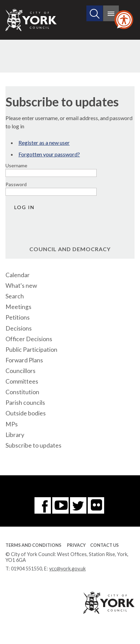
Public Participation (31, 350)
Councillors (20, 371)
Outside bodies (26, 413)
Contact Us (104, 545)
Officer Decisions (29, 339)
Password (16, 184)
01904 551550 (26, 569)
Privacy (76, 545)
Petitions (18, 317)
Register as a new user (44, 143)
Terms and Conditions (33, 545)
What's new (21, 286)
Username (16, 165)
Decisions (19, 328)
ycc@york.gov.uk (67, 569)
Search (15, 296)
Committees (22, 381)
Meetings (18, 307)
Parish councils (25, 403)
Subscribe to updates (33, 445)
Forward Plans (24, 360)
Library (15, 435)
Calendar (18, 275)
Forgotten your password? (49, 154)
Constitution (22, 392)
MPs (12, 424)
